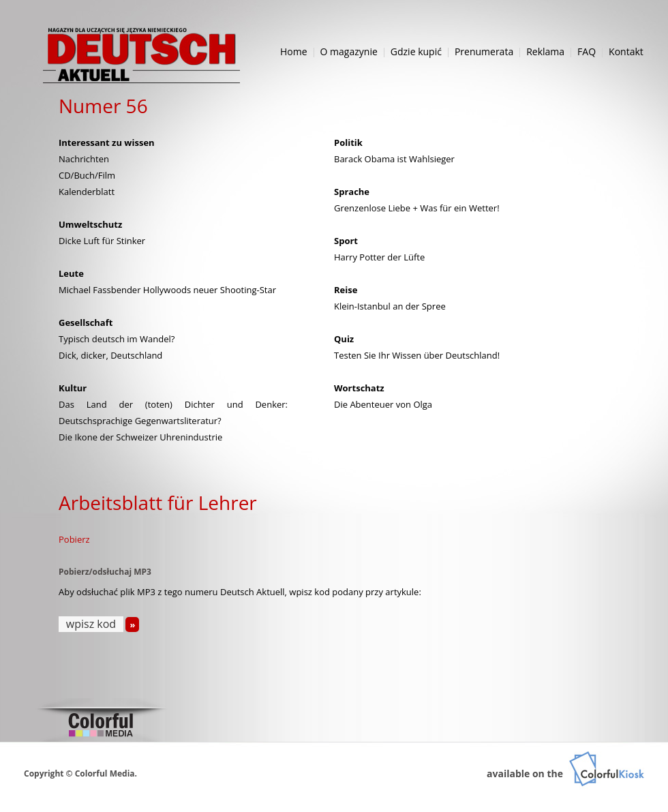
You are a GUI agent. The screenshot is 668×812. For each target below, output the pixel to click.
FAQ (587, 51)
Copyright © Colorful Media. (80, 773)
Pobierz (74, 539)
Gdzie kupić (416, 51)
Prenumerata (484, 51)
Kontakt (626, 51)
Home (294, 51)
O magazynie (349, 51)
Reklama (545, 51)
